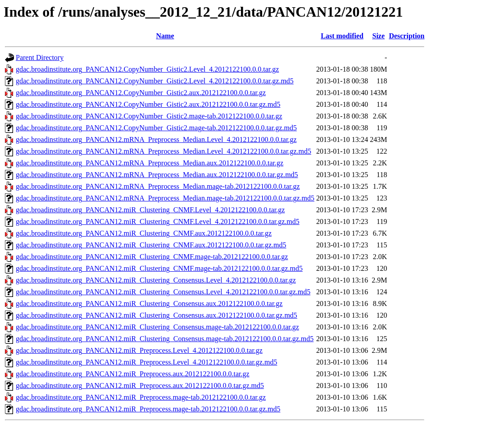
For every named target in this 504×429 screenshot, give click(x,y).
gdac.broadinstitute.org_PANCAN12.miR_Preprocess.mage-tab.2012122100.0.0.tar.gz (141, 397)
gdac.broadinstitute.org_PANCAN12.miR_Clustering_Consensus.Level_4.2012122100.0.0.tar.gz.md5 (163, 292)
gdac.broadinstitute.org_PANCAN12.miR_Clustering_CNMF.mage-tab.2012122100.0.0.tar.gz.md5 (159, 268)
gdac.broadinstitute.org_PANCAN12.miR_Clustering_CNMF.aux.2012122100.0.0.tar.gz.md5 (151, 245)
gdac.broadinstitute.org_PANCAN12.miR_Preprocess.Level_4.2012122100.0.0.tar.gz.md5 (146, 362)
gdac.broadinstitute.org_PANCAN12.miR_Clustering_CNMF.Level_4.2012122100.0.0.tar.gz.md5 (158, 221)
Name (165, 36)
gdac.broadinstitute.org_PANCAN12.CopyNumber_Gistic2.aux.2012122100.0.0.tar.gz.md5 (148, 104)
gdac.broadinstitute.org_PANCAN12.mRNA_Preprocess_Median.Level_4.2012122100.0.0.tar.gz (156, 139)
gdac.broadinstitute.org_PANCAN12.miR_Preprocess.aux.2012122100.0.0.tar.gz (133, 374)
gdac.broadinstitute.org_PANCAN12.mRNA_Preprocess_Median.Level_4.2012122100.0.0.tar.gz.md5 (163, 151)
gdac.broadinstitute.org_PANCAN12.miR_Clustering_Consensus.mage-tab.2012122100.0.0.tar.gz (157, 327)
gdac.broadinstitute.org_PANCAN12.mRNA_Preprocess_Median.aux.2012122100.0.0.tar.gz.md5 (157, 175)
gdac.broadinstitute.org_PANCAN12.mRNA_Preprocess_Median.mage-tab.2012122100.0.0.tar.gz (158, 186)
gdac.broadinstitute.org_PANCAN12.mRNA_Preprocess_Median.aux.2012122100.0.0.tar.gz (150, 163)
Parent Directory (40, 57)
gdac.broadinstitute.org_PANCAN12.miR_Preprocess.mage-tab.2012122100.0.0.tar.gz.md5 (148, 409)
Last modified (342, 36)
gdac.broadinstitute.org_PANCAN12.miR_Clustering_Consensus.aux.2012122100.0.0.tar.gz (149, 303)
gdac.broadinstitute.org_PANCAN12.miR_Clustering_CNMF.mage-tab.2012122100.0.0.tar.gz (152, 257)
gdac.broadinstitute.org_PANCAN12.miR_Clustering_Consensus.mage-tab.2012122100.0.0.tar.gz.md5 (165, 339)
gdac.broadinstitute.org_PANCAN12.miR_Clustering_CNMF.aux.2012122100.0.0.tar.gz (144, 233)
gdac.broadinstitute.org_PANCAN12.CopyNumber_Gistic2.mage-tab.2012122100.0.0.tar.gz (149, 116)
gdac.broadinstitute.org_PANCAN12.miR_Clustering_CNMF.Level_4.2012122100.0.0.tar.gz (150, 210)
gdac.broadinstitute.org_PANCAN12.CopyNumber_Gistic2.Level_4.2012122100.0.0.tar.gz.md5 (155, 81)
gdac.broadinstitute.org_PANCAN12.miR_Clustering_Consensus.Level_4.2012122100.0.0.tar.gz (156, 280)
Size (378, 36)
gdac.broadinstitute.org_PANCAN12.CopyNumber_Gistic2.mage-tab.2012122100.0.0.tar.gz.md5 (156, 128)
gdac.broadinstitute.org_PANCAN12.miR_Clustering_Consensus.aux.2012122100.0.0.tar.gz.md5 (157, 315)
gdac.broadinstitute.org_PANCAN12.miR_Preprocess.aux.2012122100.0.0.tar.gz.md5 (140, 386)
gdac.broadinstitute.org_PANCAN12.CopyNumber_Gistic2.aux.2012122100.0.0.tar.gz (141, 93)
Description (406, 36)
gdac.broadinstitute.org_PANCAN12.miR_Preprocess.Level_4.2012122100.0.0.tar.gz (139, 350)
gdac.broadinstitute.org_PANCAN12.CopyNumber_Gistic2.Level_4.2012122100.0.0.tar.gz (147, 69)
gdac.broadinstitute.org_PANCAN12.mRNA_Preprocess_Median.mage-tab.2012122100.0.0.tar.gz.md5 (165, 198)
